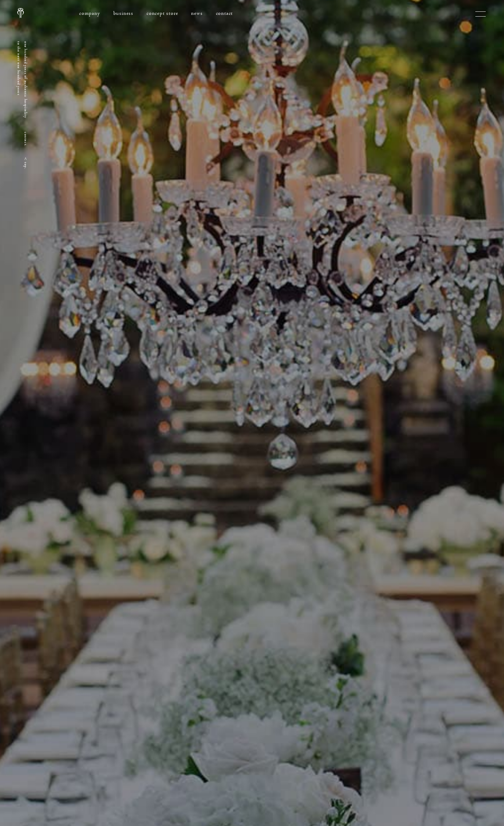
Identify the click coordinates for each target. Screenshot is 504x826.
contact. (26, 139)
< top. (26, 163)
